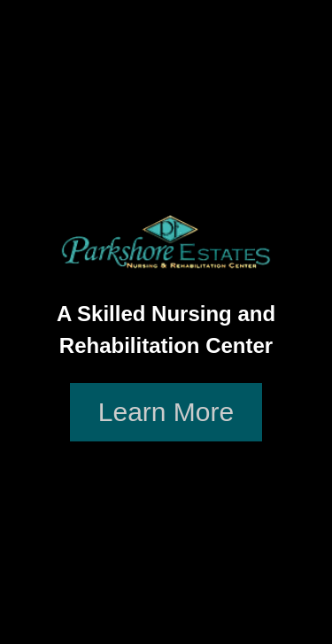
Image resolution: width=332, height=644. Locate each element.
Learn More (166, 412)
